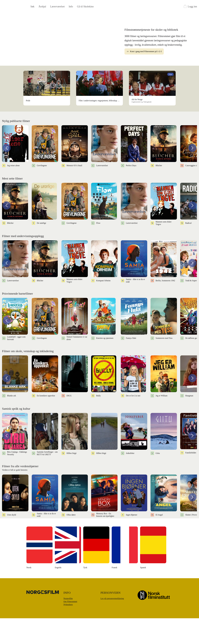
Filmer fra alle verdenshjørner (20, 492)
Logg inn (192, 6)
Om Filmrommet (70, 627)
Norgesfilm (68, 624)
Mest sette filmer (12, 204)
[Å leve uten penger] (125, 574)
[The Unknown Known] (40, 574)
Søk (32, 6)
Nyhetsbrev (68, 630)
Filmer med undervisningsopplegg (23, 262)
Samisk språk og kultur (16, 434)
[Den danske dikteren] (68, 574)
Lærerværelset (57, 6)
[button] (7, 174)
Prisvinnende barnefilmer (17, 319)
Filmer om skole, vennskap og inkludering (28, 377)
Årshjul (42, 6)
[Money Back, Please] (153, 574)
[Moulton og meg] (96, 574)
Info (71, 6)
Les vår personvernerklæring (112, 624)
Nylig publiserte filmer (16, 147)
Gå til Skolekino (85, 6)
